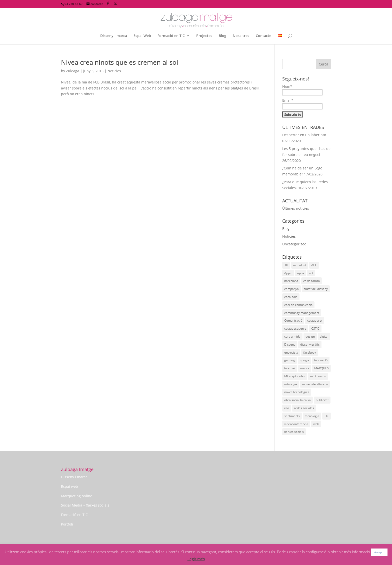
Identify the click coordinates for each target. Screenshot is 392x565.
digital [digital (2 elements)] (324, 336)
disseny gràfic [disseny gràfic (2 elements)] (310, 344)
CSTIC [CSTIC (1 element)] (315, 328)
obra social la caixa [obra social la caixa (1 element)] (297, 400)
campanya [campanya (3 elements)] (291, 289)
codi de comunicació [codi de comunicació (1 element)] (298, 305)
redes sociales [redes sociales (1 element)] (304, 408)
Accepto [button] (379, 552)
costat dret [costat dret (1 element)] (315, 320)
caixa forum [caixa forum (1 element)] (311, 281)
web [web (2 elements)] (316, 424)
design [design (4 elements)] (310, 336)
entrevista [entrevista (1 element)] (291, 352)
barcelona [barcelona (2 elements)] (291, 281)
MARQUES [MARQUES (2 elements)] (321, 368)
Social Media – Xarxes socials (85, 505)
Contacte (263, 36)
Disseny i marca (114, 36)
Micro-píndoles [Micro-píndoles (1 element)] (295, 376)
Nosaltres (241, 36)
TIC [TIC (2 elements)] (326, 416)
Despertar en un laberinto (304, 135)
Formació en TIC (171, 36)
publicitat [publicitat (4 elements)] (322, 400)
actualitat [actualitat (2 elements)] (300, 265)
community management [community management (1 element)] (302, 313)
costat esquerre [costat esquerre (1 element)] (295, 328)
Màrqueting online (77, 496)
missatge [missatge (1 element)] (291, 384)
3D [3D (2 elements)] (286, 265)
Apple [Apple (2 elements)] (288, 273)
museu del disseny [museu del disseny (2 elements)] (315, 384)
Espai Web (142, 36)
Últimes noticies (296, 208)
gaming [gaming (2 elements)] (289, 360)
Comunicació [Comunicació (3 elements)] (293, 320)
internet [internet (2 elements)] (290, 368)
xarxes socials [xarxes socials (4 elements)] (294, 432)
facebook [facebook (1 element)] (310, 352)
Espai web (69, 486)
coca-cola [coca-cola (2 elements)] (291, 297)
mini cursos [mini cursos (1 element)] (318, 376)
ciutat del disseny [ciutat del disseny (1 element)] (316, 289)
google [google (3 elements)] (304, 360)
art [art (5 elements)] (311, 273)
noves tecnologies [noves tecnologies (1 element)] (297, 392)
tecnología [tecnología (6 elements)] (312, 416)
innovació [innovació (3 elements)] (321, 360)
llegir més (196, 559)
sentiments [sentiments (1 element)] (292, 416)
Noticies (114, 71)
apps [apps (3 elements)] (301, 273)
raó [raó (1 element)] (287, 408)
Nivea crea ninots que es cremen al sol (120, 62)
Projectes (204, 36)
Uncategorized (294, 244)
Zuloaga (73, 71)
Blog (222, 36)
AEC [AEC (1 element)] (314, 265)
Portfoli (67, 524)
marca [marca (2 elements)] (305, 368)
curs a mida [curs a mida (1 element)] (292, 336)
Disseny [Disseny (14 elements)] (290, 344)
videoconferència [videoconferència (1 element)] (296, 424)
